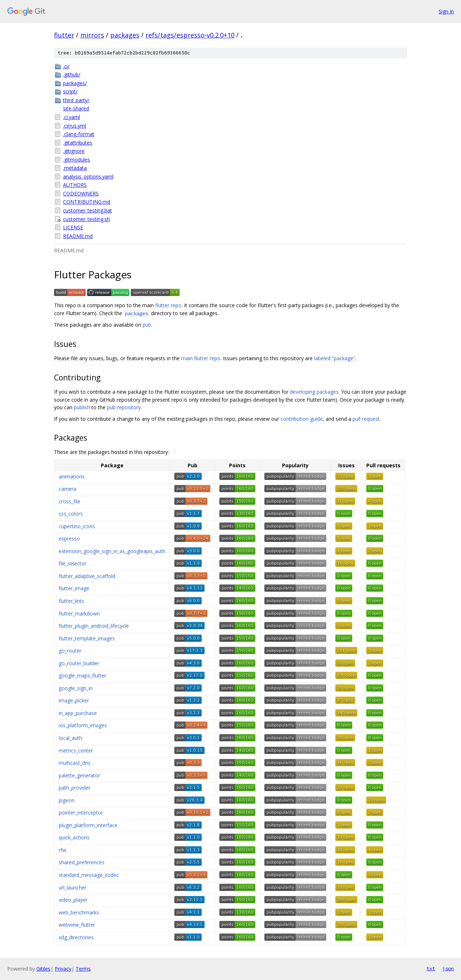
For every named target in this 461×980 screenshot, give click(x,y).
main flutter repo (201, 358)
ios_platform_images (83, 725)
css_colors (71, 514)
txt (431, 968)
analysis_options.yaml (88, 176)
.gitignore (74, 151)
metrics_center (76, 751)
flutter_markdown (79, 613)
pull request (366, 419)
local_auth (70, 738)
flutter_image (74, 588)
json (448, 968)
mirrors (92, 35)
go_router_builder (79, 663)
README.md (78, 236)
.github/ (72, 74)
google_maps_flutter (82, 676)
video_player (73, 900)
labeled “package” (335, 358)
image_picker (74, 700)
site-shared (76, 108)
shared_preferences (82, 862)
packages (125, 35)
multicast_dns (75, 763)
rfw (62, 850)
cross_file (70, 501)
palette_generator (79, 775)
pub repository (124, 407)
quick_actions (74, 837)
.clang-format (79, 134)
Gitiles (43, 969)
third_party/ (76, 100)
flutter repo (168, 305)
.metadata (75, 168)
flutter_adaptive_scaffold (87, 576)
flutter (64, 35)
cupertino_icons (77, 526)
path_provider (75, 788)
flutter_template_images (87, 638)
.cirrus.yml (75, 126)
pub (147, 325)
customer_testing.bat (88, 210)
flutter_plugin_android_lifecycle (94, 626)
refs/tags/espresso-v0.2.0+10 (190, 35)
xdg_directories (76, 937)
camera (68, 489)
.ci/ (66, 66)
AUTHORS (75, 185)
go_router (70, 651)
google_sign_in (76, 688)
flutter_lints (71, 601)
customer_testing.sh (86, 219)
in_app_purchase (78, 713)
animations (72, 476)
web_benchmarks (79, 912)
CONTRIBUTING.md (87, 202)
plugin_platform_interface (88, 825)
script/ (70, 91)
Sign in (446, 11)
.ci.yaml (71, 117)
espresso (69, 538)
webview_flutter (77, 925)
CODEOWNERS (81, 193)
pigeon (67, 800)
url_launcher (73, 888)
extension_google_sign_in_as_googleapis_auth (112, 551)
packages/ (75, 83)
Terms (83, 969)
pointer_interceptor (81, 813)
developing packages (314, 392)
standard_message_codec (89, 875)
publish (82, 407)
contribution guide (302, 419)
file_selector (73, 563)
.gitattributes (78, 143)
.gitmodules (77, 160)
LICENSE (73, 227)
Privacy (63, 969)
